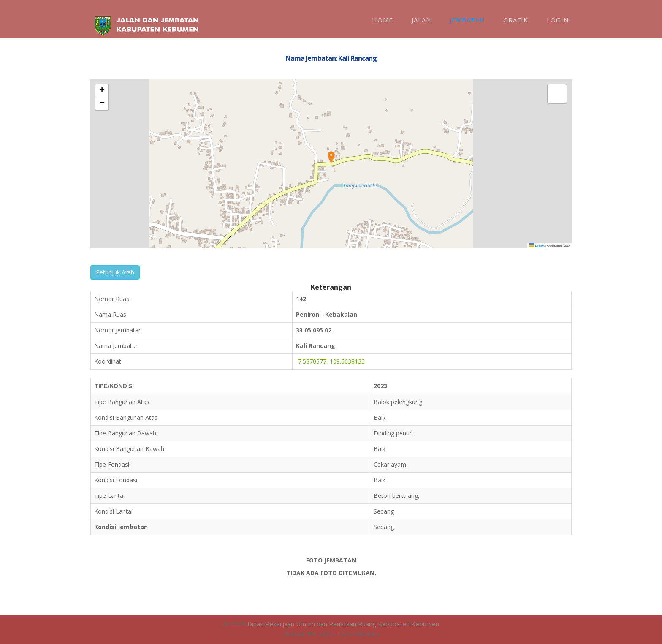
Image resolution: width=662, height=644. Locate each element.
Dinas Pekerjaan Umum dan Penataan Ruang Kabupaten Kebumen (343, 624)
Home (383, 20)
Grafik (516, 20)
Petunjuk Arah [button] (115, 272)
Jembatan (467, 20)
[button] (331, 158)
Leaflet (537, 246)
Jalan (421, 20)
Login (558, 20)
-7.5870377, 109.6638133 (330, 361)
